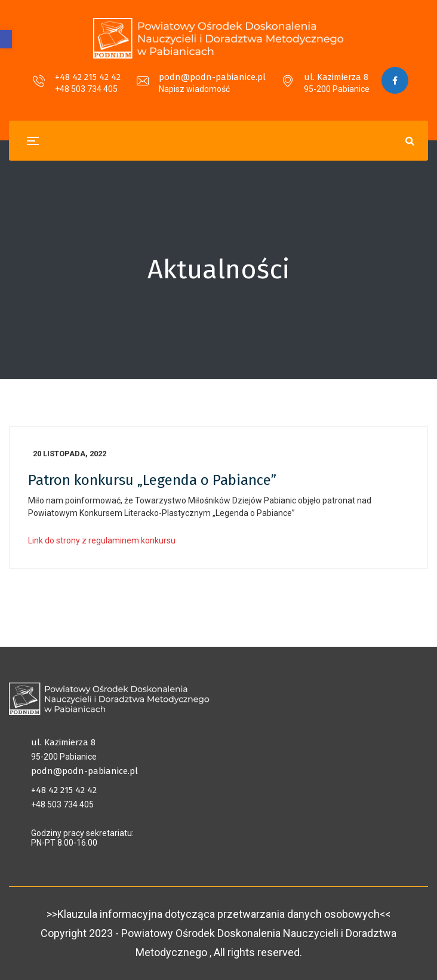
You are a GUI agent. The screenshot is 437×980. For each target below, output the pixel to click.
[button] (6, 39)
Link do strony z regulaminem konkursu (102, 540)
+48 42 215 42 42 (88, 77)
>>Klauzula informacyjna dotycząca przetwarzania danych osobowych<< (219, 914)
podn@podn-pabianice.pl (212, 77)
